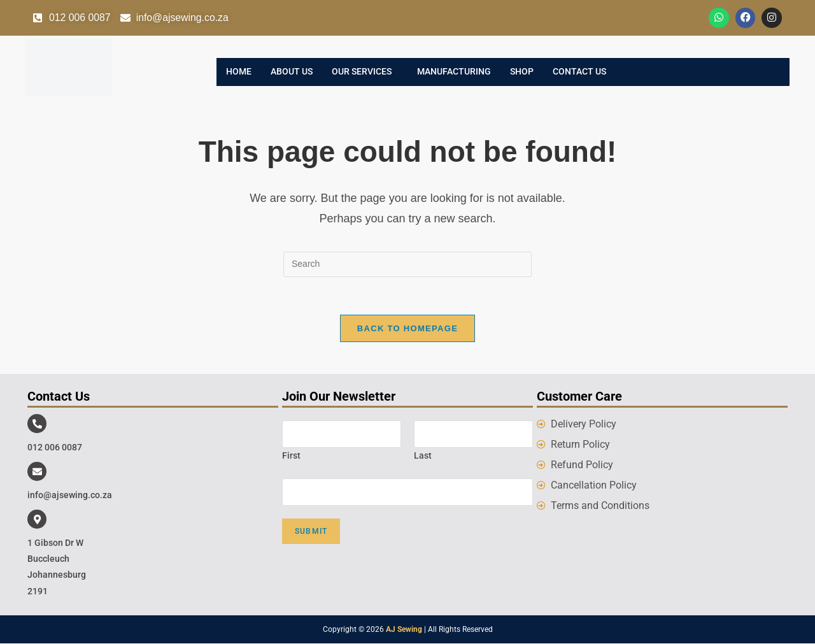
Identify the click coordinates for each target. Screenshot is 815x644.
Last (423, 456)
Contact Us (579, 72)
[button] (365, 72)
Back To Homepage (407, 329)
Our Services (362, 72)
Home (239, 72)
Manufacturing (454, 72)
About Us (292, 72)
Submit (311, 532)
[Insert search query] (407, 264)
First (291, 456)
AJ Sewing (404, 630)
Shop (522, 72)
